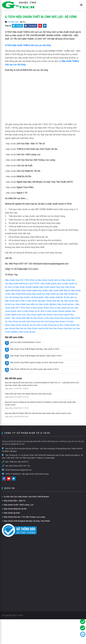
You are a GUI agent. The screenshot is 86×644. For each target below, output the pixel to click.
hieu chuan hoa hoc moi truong (40, 321)
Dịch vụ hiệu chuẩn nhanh (42, 280)
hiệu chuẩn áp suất (55, 294)
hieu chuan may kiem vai (64, 328)
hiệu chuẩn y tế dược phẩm (32, 297)
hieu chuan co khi (41, 318)
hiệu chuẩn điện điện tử (59, 290)
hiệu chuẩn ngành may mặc (52, 287)
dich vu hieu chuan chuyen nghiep (56, 311)
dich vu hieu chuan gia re (48, 325)
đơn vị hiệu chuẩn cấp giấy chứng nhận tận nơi (42, 301)
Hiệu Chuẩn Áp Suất (11, 513)
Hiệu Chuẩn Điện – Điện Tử (14, 501)
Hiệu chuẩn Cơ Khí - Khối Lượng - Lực (18, 505)
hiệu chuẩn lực (39, 294)
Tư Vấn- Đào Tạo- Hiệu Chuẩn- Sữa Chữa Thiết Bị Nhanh (25, 497)
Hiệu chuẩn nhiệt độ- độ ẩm (57, 297)
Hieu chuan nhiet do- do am (23, 325)
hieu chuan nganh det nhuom (39, 315)
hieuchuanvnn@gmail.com (21, 470)
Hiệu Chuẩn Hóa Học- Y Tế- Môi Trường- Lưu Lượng (23, 517)
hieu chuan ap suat (17, 321)
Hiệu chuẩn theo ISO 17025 (17, 280)
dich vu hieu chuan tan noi (62, 308)
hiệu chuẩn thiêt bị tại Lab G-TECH (24, 284)
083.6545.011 (23, 462)
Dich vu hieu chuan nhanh (37, 308)
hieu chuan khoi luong (60, 318)
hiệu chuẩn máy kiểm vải (27, 304)
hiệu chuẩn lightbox (48, 304)
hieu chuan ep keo (27, 332)
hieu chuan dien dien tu (22, 318)
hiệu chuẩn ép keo (65, 304)
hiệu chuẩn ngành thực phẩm (35, 290)
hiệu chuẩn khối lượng (21, 294)
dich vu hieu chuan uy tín (28, 311)
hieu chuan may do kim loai (40, 328)
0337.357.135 (24, 466)
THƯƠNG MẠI (13, 22)
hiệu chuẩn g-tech (49, 284)
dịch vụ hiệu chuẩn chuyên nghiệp (23, 287)
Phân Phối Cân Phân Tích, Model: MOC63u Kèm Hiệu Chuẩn (28, 394)
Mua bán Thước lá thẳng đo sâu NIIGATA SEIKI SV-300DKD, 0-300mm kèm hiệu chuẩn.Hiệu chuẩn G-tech (40, 403)
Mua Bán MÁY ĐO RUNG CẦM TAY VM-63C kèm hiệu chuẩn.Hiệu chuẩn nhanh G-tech (38, 413)
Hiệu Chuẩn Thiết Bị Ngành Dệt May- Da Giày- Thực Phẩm (26, 521)
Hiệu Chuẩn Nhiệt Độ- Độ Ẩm (14, 509)
